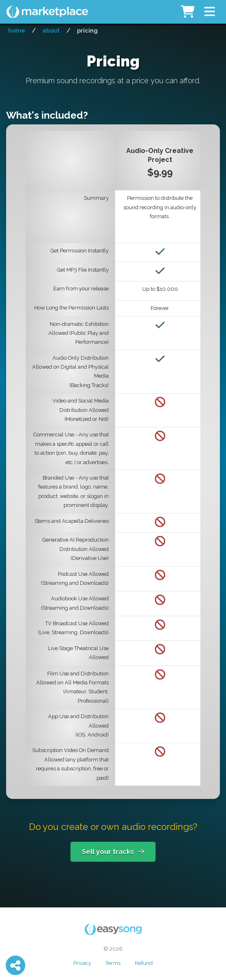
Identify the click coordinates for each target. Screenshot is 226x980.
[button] (210, 12)
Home (17, 30)
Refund (144, 963)
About (51, 30)
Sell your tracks (113, 852)
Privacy (82, 963)
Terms (113, 963)
